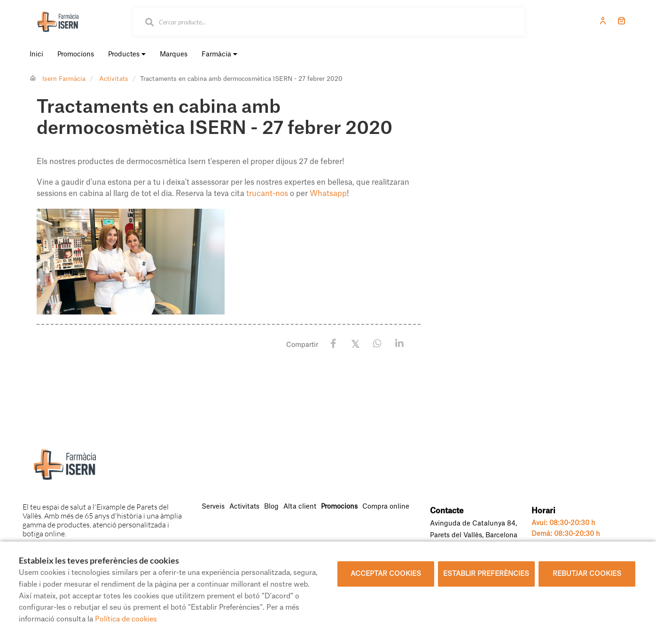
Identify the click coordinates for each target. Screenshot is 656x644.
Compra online (386, 507)
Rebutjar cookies (587, 574)
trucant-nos (267, 194)
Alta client (300, 507)
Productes (127, 54)
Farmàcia (219, 54)
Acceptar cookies (386, 574)
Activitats (114, 79)
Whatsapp (328, 194)
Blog (271, 507)
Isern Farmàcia (64, 79)
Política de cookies (126, 619)
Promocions (339, 507)
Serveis (213, 507)
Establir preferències (486, 574)
